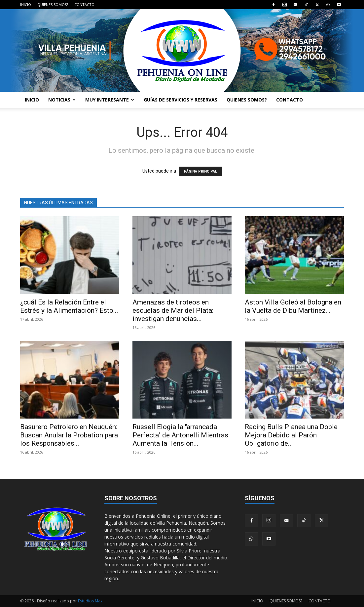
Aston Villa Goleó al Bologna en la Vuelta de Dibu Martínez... (293, 306)
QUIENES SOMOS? (53, 4)
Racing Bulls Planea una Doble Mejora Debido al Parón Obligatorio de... (291, 435)
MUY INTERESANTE (110, 100)
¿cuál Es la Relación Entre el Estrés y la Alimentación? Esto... (69, 306)
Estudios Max (90, 601)
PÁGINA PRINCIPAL (200, 171)
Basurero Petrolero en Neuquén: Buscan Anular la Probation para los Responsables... (69, 435)
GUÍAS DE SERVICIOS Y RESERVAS (181, 100)
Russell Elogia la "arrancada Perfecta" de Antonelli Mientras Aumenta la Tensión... (180, 435)
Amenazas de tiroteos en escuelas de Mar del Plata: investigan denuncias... (173, 310)
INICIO (26, 4)
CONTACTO (84, 4)
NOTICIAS (62, 100)
